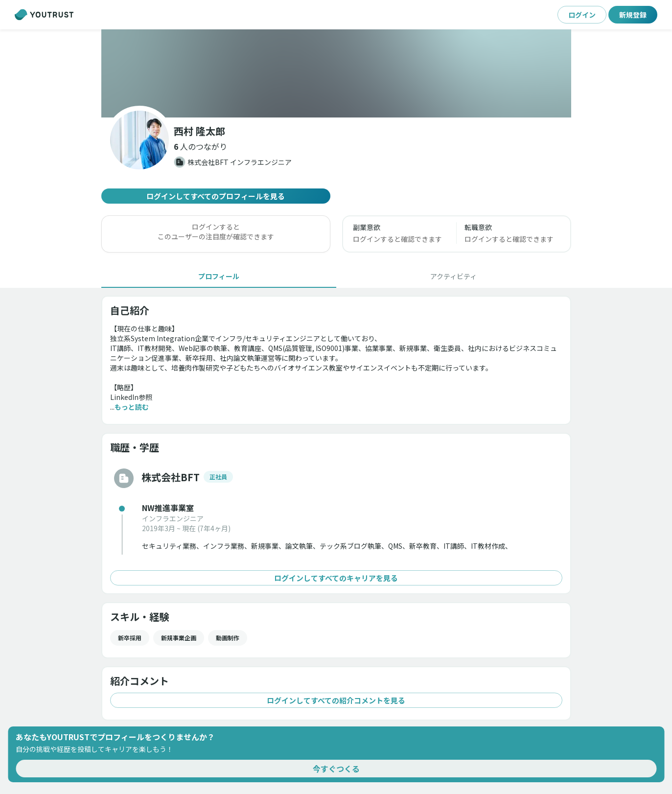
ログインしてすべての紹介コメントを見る (336, 700)
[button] (200, 146)
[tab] (219, 276)
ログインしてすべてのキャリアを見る (336, 578)
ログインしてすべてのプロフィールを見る (216, 196)
